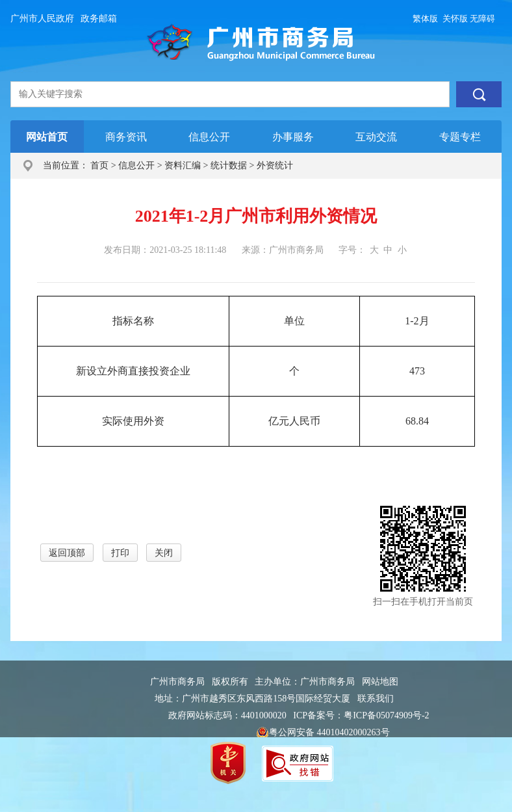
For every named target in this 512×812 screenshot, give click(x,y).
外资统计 (275, 165)
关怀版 (455, 19)
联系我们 (376, 699)
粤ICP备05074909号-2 (386, 715)
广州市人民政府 (42, 19)
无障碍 (482, 19)
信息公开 (136, 165)
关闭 (164, 553)
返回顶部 (67, 553)
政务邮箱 (99, 19)
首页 (99, 165)
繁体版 (425, 19)
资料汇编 (183, 165)
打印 (120, 553)
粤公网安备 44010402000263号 (323, 733)
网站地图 (380, 682)
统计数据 (229, 165)
